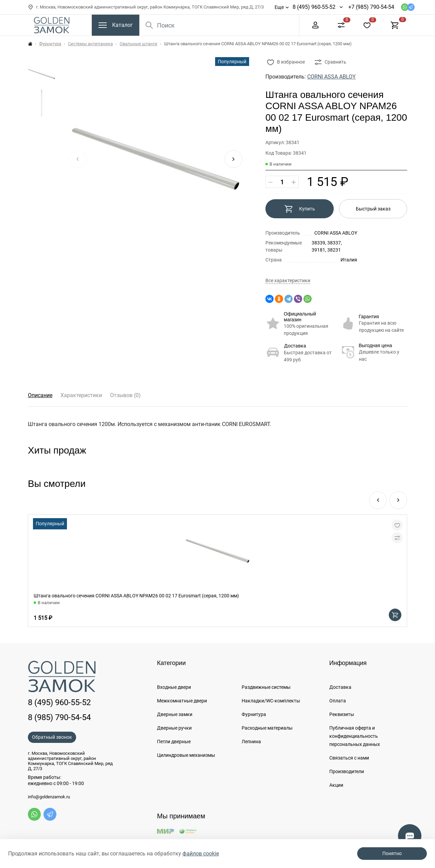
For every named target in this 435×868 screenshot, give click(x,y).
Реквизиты (342, 714)
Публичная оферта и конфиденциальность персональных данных (355, 736)
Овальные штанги (138, 44)
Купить (300, 209)
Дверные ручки (174, 728)
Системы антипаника (90, 44)
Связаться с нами (349, 758)
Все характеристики (288, 281)
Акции (336, 785)
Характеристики (81, 395)
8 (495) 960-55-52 (314, 7)
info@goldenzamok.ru (49, 797)
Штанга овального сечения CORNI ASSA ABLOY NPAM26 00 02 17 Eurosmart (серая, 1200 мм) (136, 596)
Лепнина (251, 742)
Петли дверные (174, 742)
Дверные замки (175, 714)
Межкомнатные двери (182, 701)
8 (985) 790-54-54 (59, 717)
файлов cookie (201, 854)
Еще (279, 7)
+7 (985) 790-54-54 (371, 7)
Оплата (338, 701)
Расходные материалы (267, 728)
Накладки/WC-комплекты (271, 701)
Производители (347, 771)
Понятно (392, 853)
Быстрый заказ (373, 209)
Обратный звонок (52, 737)
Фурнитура (50, 44)
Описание (40, 395)
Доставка (295, 346)
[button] (233, 159)
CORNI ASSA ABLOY (332, 77)
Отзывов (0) (125, 395)
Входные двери (174, 687)
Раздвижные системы (266, 687)
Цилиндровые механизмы (186, 755)
